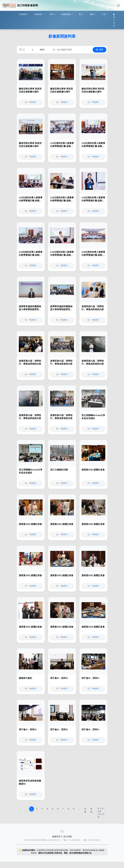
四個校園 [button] (23, 14)
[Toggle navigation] (118, 5)
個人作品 (114, 20)
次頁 (85, 810)
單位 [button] (81, 14)
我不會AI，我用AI (59, 678)
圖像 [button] (92, 14)
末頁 (91, 810)
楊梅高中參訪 (25, 678)
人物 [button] (104, 14)
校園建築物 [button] (66, 14)
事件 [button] (52, 14)
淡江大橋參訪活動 (59, 470)
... (79, 809)
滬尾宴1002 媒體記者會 (93, 470)
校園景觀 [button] (38, 14)
